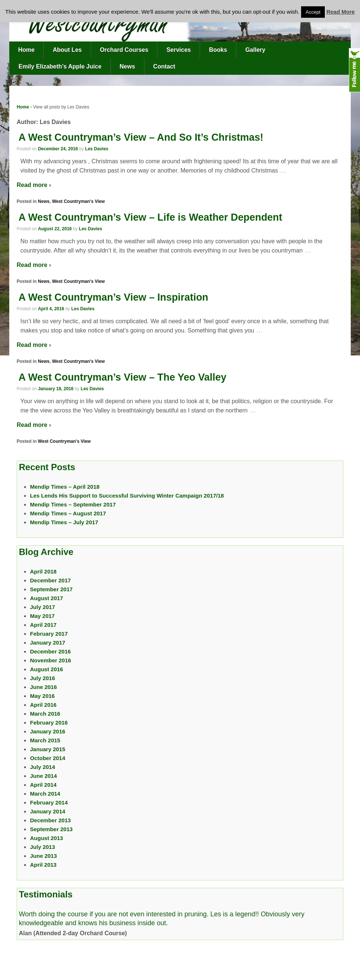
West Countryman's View (78, 201)
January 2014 (48, 811)
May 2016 (42, 696)
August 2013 (46, 838)
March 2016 (45, 714)
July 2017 (43, 607)
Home (26, 50)
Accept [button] (313, 12)
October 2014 (48, 758)
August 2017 (46, 598)
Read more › (34, 185)
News (127, 66)
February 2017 (49, 634)
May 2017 (42, 616)
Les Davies (97, 149)
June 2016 (44, 687)
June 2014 (44, 776)
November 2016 (51, 660)
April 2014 (43, 785)
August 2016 (46, 669)
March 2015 (45, 740)
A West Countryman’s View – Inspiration (113, 297)
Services (179, 50)
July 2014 (43, 767)
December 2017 (50, 580)
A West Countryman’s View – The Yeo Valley (122, 377)
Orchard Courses (124, 50)
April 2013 (43, 865)
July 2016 (43, 678)
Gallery (255, 50)
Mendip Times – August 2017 (68, 513)
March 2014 (45, 794)
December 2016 (50, 651)
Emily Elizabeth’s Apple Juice (60, 66)
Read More (341, 12)
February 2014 (49, 802)
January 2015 (48, 749)
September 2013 (51, 829)
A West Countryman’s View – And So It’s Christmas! (141, 137)
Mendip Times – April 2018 (65, 487)
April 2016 (43, 705)
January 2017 (48, 643)
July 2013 (43, 847)
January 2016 (48, 731)
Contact (164, 66)
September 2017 (51, 589)
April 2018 (43, 571)
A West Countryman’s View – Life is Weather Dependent (150, 217)
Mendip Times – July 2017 (64, 522)
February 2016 (49, 723)
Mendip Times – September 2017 (73, 504)
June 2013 (44, 856)
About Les (67, 50)
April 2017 (43, 625)
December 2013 (50, 820)
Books (218, 50)
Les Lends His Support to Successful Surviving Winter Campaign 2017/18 (127, 496)
